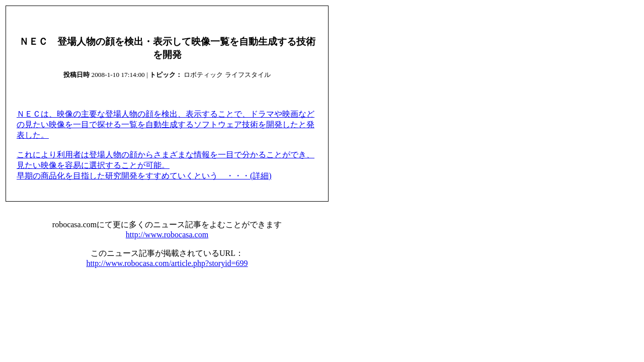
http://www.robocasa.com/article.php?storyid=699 (167, 263)
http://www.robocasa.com (167, 235)
